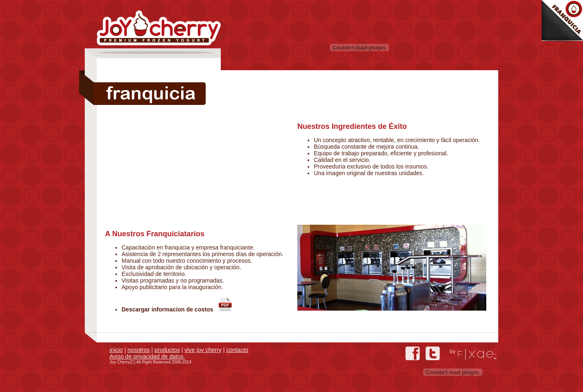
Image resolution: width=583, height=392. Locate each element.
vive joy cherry (203, 350)
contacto (237, 350)
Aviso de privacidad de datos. (147, 356)
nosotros (139, 350)
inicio (116, 350)
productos (167, 350)
